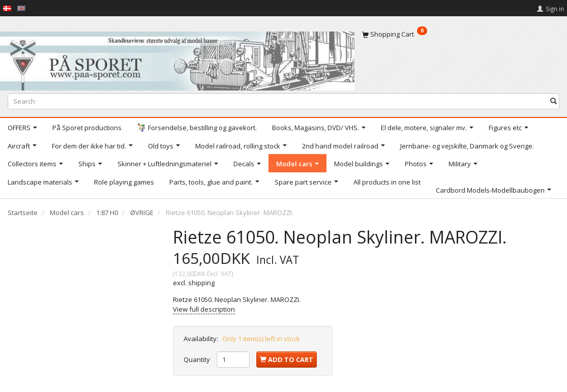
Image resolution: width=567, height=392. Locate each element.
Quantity (198, 359)
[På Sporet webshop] (177, 59)
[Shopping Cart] (461, 34)
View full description (204, 309)
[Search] (554, 101)
